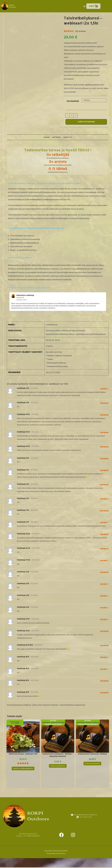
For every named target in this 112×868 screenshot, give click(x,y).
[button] (84, 6)
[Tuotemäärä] (72, 115)
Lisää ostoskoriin (86, 122)
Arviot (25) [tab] (68, 138)
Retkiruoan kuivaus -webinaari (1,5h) (23, 755)
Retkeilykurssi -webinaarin (42, 200)
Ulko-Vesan (65, 189)
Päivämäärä (73, 101)
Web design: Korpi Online (56, 854)
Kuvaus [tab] (46, 138)
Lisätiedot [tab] (56, 138)
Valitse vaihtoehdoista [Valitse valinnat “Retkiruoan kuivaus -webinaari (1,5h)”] (23, 769)
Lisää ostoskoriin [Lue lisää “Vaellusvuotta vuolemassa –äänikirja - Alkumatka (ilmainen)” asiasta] (58, 767)
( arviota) (80, 31)
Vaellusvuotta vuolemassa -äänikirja (92, 755)
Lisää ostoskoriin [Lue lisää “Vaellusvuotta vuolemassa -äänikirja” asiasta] (92, 764)
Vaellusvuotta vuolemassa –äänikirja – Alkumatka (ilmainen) (58, 756)
